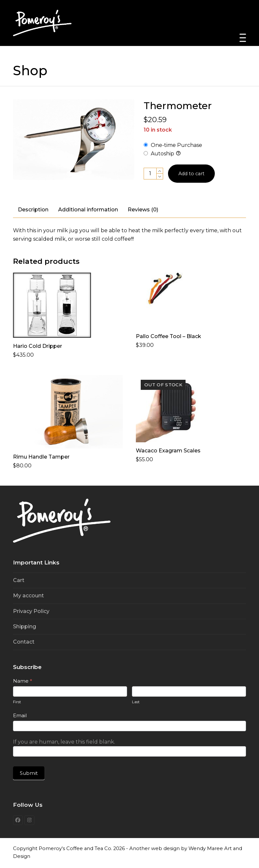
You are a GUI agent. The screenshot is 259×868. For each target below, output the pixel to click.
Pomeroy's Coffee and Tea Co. (75, 849)
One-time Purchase (173, 145)
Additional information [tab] (88, 210)
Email (20, 715)
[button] (243, 38)
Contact (24, 642)
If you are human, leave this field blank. (64, 742)
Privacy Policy (31, 611)
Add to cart (193, 173)
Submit (29, 773)
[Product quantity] (150, 174)
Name (23, 681)
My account (28, 596)
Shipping (25, 626)
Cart (19, 580)
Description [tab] (33, 210)
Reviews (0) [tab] (143, 210)
